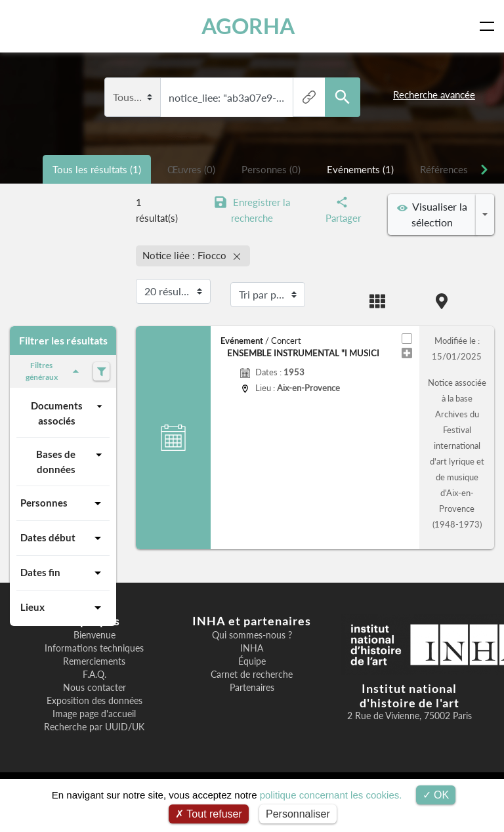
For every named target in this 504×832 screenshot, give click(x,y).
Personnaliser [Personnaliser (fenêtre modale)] (298, 814)
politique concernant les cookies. (331, 795)
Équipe (252, 661)
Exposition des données (94, 701)
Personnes (63, 503)
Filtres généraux (54, 371)
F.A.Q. (94, 675)
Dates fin (63, 573)
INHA (252, 648)
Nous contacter (94, 688)
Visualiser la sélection (432, 214)
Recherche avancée (434, 94)
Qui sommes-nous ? (252, 635)
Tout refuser (209, 814)
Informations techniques (94, 648)
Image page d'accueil (94, 714)
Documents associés (68, 412)
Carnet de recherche (252, 675)
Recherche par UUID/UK (94, 727)
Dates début (63, 538)
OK (436, 795)
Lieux (63, 608)
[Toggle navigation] (490, 26)
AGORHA (248, 26)
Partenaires (252, 688)
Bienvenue (94, 635)
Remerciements (94, 661)
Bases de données (71, 461)
